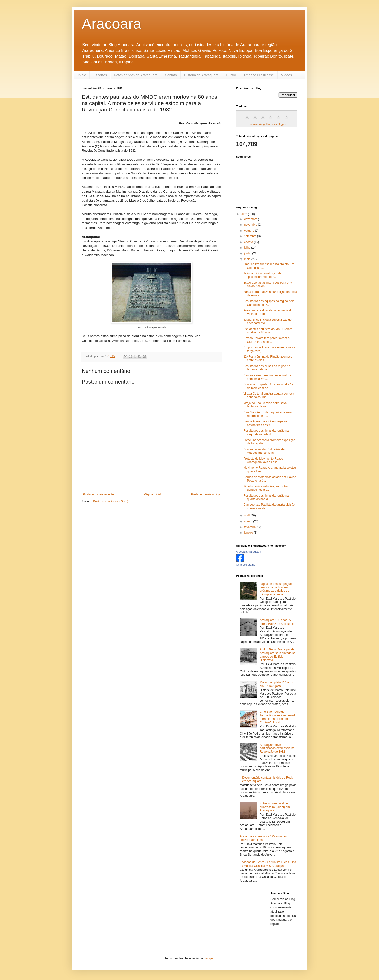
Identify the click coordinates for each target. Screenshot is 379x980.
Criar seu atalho (246, 565)
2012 (244, 214)
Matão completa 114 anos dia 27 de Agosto (277, 684)
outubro (249, 231)
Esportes (100, 75)
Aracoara (112, 24)
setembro (251, 236)
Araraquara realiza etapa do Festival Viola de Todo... (267, 312)
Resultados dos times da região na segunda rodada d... (266, 432)
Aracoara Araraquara (249, 552)
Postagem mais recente (98, 494)
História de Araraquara (201, 75)
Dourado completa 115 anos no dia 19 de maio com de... (268, 386)
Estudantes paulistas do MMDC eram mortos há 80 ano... (268, 331)
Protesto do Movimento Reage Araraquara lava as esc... (263, 460)
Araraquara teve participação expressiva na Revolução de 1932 (277, 748)
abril (247, 515)
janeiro (249, 533)
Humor (231, 75)
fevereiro (250, 527)
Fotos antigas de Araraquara (136, 75)
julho (248, 248)
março (249, 521)
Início (82, 75)
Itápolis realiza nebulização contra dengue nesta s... (265, 488)
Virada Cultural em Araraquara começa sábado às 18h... (269, 395)
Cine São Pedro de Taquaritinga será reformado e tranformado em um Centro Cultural (278, 717)
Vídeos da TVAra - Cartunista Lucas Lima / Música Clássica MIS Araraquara (269, 864)
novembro (251, 225)
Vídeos (287, 75)
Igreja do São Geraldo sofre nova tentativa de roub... (265, 405)
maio (248, 259)
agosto (249, 242)
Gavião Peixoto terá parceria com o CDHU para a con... (266, 340)
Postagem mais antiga (206, 494)
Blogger (209, 958)
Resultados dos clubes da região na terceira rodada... (267, 368)
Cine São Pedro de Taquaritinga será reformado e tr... (267, 414)
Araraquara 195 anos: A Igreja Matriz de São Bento (277, 622)
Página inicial (153, 494)
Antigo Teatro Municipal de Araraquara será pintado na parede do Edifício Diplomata (278, 655)
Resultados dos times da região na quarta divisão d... (266, 497)
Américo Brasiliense (259, 75)
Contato (171, 75)
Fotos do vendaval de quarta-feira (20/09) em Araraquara (275, 807)
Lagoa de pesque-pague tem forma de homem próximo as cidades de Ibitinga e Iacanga (276, 589)
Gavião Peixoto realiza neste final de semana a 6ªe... (267, 377)
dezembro (251, 219)
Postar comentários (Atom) (111, 502)
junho (248, 253)
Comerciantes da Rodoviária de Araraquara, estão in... (264, 451)
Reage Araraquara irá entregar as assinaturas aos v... (265, 423)
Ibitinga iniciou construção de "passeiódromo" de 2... (262, 275)
